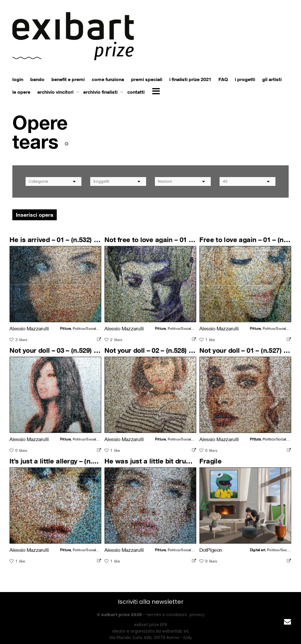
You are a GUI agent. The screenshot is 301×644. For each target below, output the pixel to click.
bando (37, 79)
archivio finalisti (101, 92)
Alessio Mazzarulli (31, 326)
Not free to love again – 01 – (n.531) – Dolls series (180, 243)
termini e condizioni (167, 615)
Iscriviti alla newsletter (151, 602)
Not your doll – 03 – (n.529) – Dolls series (72, 354)
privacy (197, 615)
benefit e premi (68, 79)
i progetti (245, 79)
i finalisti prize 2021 (190, 79)
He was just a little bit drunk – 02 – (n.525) (169, 465)
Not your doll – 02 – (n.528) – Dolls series (167, 354)
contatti (136, 92)
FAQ (223, 79)
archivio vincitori (56, 92)
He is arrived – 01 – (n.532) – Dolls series (72, 243)
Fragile (213, 465)
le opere (21, 92)
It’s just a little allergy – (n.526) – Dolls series (78, 465)
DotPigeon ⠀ (215, 547)
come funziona (108, 79)
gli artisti (272, 79)
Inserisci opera (35, 215)
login (18, 79)
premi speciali (147, 79)
